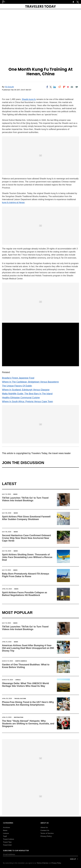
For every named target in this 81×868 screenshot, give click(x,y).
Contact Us (45, 830)
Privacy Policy (46, 836)
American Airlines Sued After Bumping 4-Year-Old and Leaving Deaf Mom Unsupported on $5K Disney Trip (28, 648)
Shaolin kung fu (29, 99)
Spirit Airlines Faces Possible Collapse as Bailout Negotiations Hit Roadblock (25, 594)
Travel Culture (20, 698)
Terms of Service (47, 833)
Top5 (5, 836)
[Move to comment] (77, 87)
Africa (18, 680)
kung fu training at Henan (13, 202)
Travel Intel (7, 845)
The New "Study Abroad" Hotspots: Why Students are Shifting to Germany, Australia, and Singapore (28, 724)
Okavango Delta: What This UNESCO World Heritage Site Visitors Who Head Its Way (25, 685)
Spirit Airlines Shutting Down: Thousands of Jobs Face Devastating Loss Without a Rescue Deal (27, 557)
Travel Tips (7, 842)
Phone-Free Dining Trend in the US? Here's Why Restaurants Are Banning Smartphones (28, 703)
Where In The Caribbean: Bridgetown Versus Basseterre (30, 382)
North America (21, 661)
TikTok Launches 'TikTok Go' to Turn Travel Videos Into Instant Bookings (25, 499)
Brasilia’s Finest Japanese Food (18, 378)
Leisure (6, 833)
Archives (7, 827)
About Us (44, 827)
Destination (19, 717)
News (15, 494)
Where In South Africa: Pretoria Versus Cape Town (27, 402)
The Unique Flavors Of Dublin (17, 386)
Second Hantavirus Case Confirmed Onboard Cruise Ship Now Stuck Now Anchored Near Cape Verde (26, 538)
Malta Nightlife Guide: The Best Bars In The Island (27, 394)
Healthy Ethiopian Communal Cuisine (21, 398)
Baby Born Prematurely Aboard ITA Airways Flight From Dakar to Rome (26, 575)
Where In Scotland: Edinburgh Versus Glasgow (26, 390)
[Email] (72, 87)
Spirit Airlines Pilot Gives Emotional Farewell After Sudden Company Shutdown (26, 518)
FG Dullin (9, 87)
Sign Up (73, 859)
